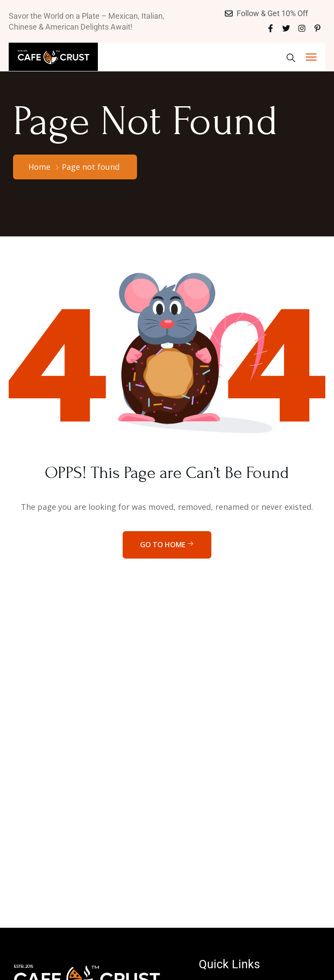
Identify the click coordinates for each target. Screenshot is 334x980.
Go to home (167, 545)
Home (39, 167)
